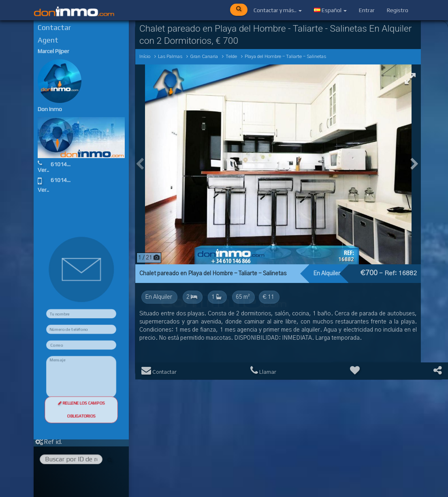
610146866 (76, 165)
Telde (231, 57)
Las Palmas (170, 57)
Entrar (367, 10)
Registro (398, 10)
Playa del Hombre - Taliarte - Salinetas (285, 57)
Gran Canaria (204, 57)
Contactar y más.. (278, 10)
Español (330, 10)
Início (145, 57)
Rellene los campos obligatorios (81, 435)
